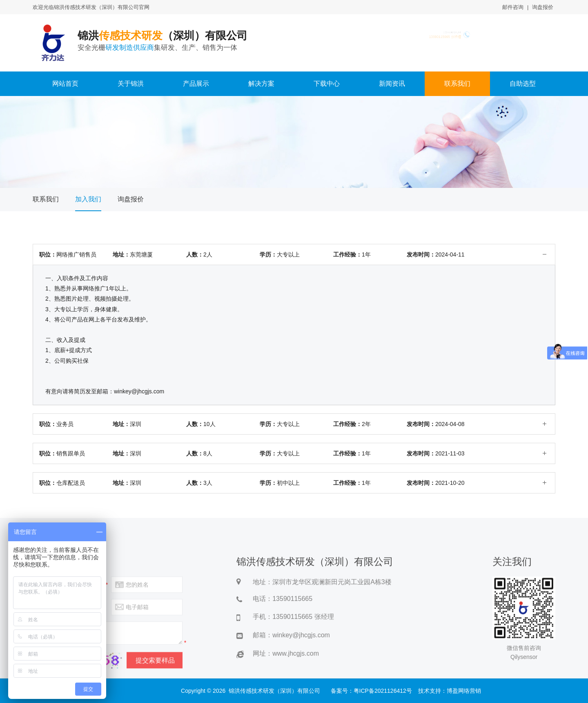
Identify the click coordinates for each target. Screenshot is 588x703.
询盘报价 (543, 7)
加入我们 (88, 199)
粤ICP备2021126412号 (383, 691)
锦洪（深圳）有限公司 (173, 41)
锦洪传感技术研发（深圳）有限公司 (274, 691)
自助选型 (523, 84)
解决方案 (261, 84)
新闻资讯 (392, 84)
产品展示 (196, 84)
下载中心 (327, 84)
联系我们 (457, 84)
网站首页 (65, 84)
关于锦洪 (131, 84)
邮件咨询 (513, 7)
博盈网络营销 (464, 691)
